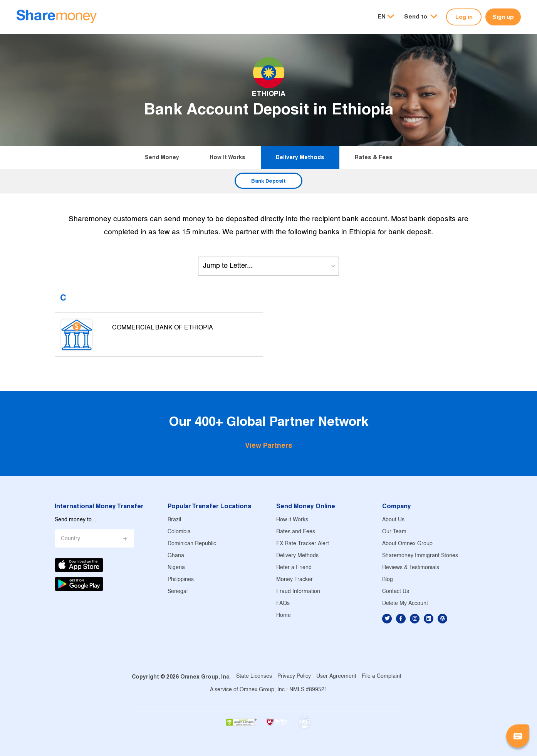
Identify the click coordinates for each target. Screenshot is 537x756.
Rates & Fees (374, 157)
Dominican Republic (192, 544)
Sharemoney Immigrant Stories (420, 556)
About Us (393, 520)
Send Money (162, 157)
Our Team (394, 532)
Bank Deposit (268, 181)
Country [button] (70, 539)
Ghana (176, 556)
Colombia (179, 532)
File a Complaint (382, 676)
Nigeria (176, 568)
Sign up (503, 17)
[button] (421, 17)
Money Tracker (295, 580)
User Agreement (336, 676)
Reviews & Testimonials (411, 568)
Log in (464, 17)
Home (284, 616)
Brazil (174, 520)
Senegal (178, 592)
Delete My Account (405, 604)
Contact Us (396, 592)
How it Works (227, 157)
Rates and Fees (296, 532)
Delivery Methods (300, 157)
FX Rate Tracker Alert (303, 544)
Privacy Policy (294, 676)
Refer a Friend (294, 568)
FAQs (283, 604)
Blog (388, 580)
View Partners (269, 445)
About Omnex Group (407, 544)
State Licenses (254, 676)
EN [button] (382, 16)
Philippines (181, 580)
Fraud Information (298, 592)
